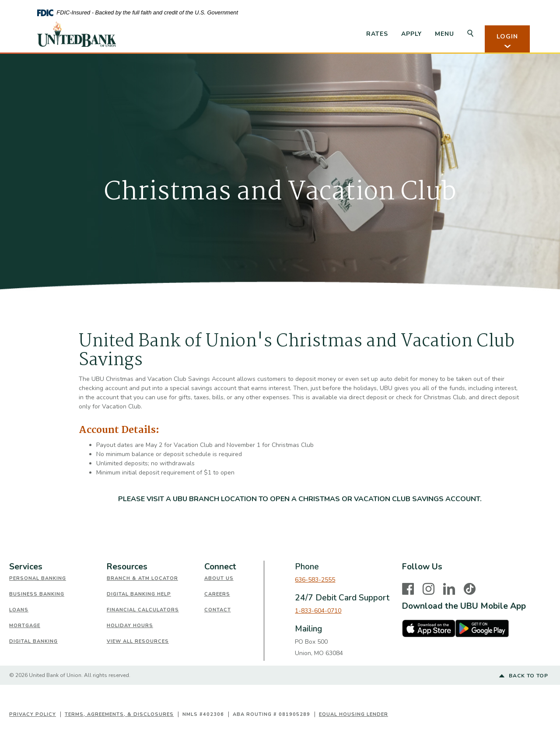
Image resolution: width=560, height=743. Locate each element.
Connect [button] (220, 567)
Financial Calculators (143, 610)
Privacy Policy (33, 714)
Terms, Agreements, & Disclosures (119, 714)
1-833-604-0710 (318, 611)
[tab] (58, 567)
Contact (218, 610)
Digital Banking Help (139, 594)
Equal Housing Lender (353, 714)
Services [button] (26, 567)
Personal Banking (38, 578)
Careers (217, 594)
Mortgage (25, 626)
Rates (377, 34)
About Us (219, 578)
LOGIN (507, 41)
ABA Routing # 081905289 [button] (271, 714)
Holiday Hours (130, 626)
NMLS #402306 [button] (203, 714)
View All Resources (138, 641)
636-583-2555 (315, 580)
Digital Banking (33, 641)
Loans (19, 610)
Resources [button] (127, 567)
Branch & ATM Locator (142, 578)
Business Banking (37, 594)
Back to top (524, 676)
